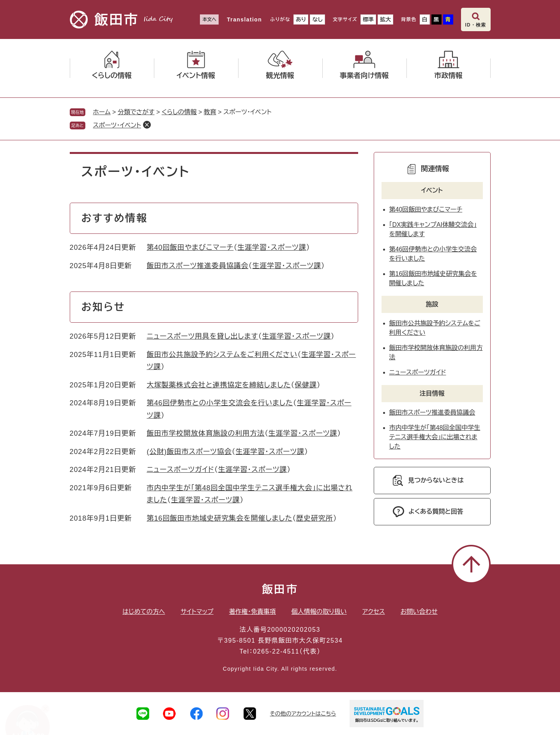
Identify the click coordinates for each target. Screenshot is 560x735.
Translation (244, 19)
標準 (368, 19)
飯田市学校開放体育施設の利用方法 (206, 433)
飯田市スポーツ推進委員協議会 (198, 266)
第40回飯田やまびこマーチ (190, 247)
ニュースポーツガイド (181, 470)
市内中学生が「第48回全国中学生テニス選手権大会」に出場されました (435, 437)
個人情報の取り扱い (319, 612)
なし (317, 19)
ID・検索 (476, 25)
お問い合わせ (419, 612)
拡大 (385, 19)
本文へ (209, 19)
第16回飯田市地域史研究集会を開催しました (220, 518)
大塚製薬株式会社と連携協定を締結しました (219, 385)
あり (301, 19)
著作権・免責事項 (253, 612)
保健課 (306, 385)
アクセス (374, 612)
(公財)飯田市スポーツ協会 (189, 452)
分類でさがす (136, 112)
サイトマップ (197, 612)
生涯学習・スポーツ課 (272, 247)
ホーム (102, 112)
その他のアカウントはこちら (303, 714)
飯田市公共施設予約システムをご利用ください (222, 355)
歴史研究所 (315, 518)
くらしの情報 (179, 112)
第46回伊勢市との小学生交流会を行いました (220, 403)
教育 (210, 112)
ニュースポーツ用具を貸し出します (203, 336)
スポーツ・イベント (117, 125)
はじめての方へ (144, 612)
